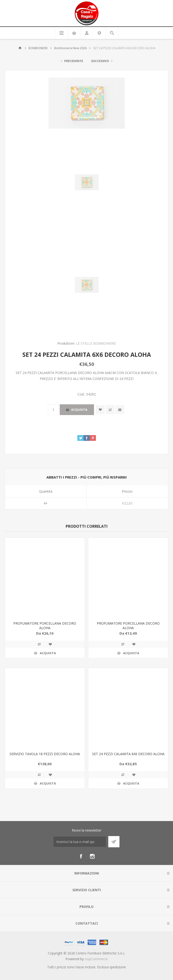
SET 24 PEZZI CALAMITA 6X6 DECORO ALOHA (128, 754)
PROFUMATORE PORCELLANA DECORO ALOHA (45, 626)
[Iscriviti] (80, 842)
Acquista (79, 410)
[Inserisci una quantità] (53, 410)
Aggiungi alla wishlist (100, 410)
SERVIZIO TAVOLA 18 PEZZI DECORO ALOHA (45, 754)
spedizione (118, 967)
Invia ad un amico (120, 410)
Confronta (110, 410)
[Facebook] (81, 856)
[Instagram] (92, 856)
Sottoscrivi (114, 842)
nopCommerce (96, 959)
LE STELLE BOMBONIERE (96, 343)
